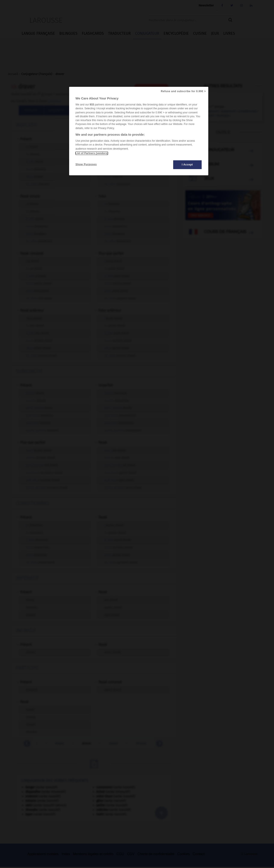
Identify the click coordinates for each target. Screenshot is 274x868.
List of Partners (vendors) (92, 153)
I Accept (187, 165)
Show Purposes (86, 164)
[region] (139, 131)
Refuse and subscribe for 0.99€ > (183, 91)
